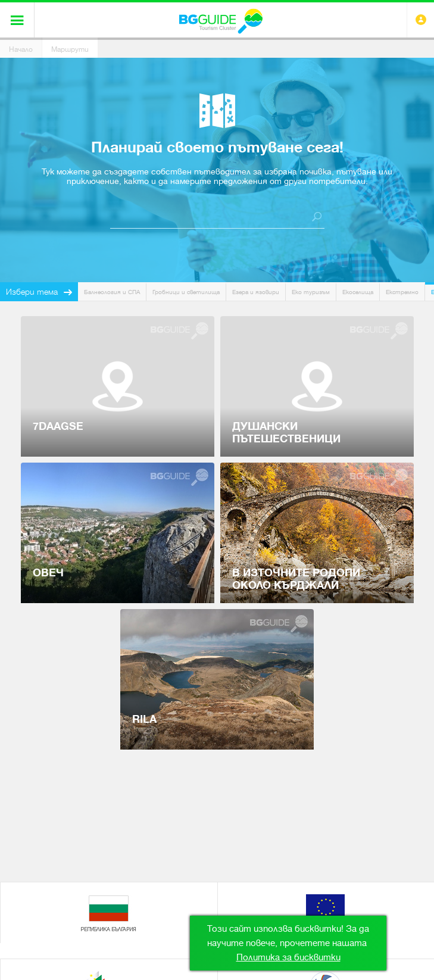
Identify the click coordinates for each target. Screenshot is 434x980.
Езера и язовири (256, 292)
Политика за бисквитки (288, 957)
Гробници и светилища (186, 292)
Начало (21, 49)
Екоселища (358, 292)
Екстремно (402, 292)
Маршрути (70, 49)
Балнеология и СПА (112, 292)
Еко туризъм (311, 292)
